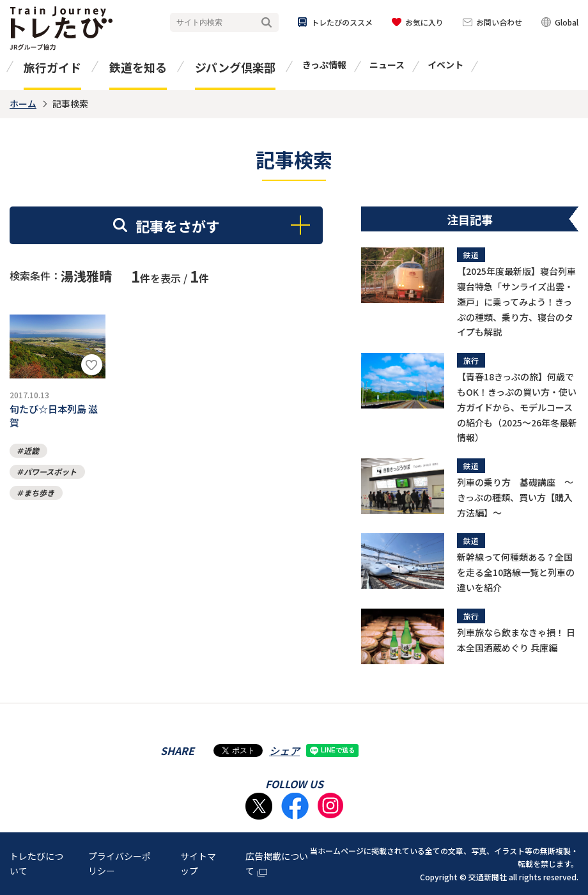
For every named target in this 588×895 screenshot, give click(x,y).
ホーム (23, 104)
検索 (267, 23)
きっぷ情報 (324, 65)
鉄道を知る (138, 67)
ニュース (387, 65)
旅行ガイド (52, 67)
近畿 (31, 457)
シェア (284, 751)
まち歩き (39, 500)
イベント (445, 65)
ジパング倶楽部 (235, 67)
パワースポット (50, 479)
